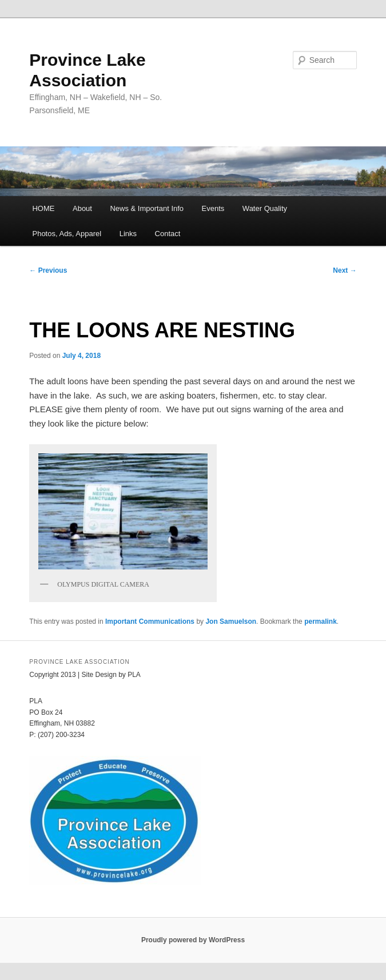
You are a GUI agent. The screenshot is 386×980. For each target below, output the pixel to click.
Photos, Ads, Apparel (67, 234)
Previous (48, 270)
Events (213, 208)
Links (128, 234)
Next (345, 270)
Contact (168, 234)
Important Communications (150, 622)
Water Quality (265, 208)
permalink (321, 622)
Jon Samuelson (231, 622)
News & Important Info (147, 208)
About (82, 208)
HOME (43, 208)
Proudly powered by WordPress (193, 940)
